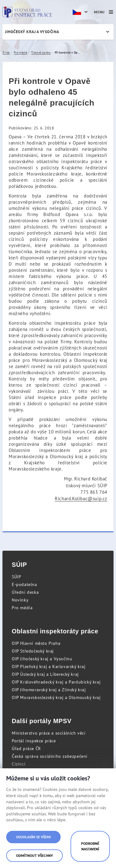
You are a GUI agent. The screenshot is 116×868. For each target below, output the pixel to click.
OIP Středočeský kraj (33, 651)
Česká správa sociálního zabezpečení (50, 756)
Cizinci (19, 764)
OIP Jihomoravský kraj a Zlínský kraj (49, 690)
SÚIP (16, 577)
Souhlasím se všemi (33, 837)
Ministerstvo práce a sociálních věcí (49, 733)
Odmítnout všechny (34, 855)
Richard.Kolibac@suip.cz (81, 499)
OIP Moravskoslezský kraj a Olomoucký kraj (56, 697)
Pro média (22, 608)
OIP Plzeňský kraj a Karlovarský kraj (49, 666)
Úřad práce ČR (26, 749)
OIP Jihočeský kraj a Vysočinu (42, 659)
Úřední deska (25, 592)
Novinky (20, 600)
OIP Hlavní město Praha (36, 643)
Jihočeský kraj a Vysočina (32, 32)
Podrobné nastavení (90, 846)
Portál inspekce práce (34, 741)
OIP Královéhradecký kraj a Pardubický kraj (56, 682)
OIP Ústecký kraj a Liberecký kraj (45, 674)
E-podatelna (24, 584)
